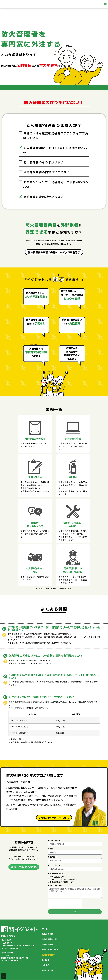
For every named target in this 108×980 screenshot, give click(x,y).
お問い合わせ (48, 970)
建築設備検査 (48, 944)
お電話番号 (52, 857)
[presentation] (65, 904)
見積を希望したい (57, 877)
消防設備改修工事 (49, 939)
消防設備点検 (48, 934)
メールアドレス (54, 865)
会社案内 (46, 965)
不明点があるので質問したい (61, 882)
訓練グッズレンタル (50, 950)
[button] (81, 4)
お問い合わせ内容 (55, 886)
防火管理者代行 (48, 955)
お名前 (50, 849)
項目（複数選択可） (56, 874)
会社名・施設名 (54, 840)
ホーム (45, 929)
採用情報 (46, 960)
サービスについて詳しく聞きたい (63, 879)
